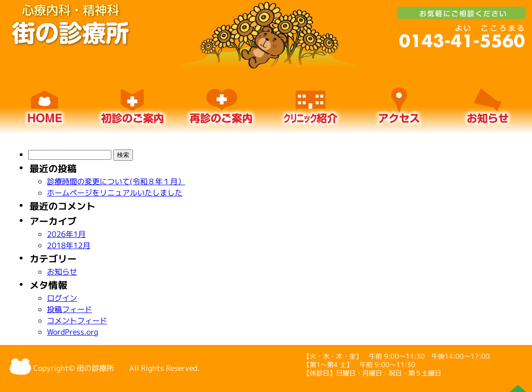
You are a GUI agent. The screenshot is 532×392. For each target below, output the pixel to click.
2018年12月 (69, 245)
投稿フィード (70, 309)
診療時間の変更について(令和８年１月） (116, 181)
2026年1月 (66, 234)
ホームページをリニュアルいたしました (115, 193)
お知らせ (62, 272)
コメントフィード (77, 321)
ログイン (62, 298)
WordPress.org (73, 332)
